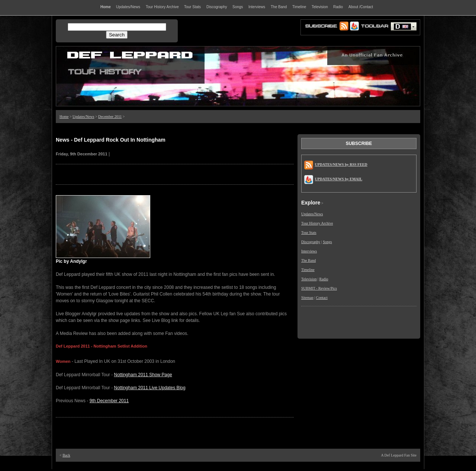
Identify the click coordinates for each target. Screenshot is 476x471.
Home (64, 117)
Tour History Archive (317, 223)
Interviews (309, 251)
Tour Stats (309, 233)
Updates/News (83, 117)
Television (309, 279)
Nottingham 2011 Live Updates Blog (150, 388)
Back (66, 455)
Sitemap (307, 298)
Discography (311, 242)
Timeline (308, 270)
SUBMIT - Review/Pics (319, 288)
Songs (327, 242)
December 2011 (110, 117)
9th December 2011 (109, 401)
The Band (308, 260)
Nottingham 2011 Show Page (143, 375)
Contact (322, 298)
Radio (324, 279)
